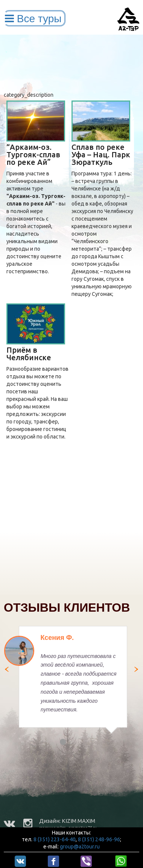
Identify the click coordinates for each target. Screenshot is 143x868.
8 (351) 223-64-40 (55, 839)
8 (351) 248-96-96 (99, 839)
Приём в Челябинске (29, 354)
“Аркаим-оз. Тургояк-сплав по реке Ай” (33, 155)
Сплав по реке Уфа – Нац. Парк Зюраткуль (101, 155)
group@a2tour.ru (80, 847)
